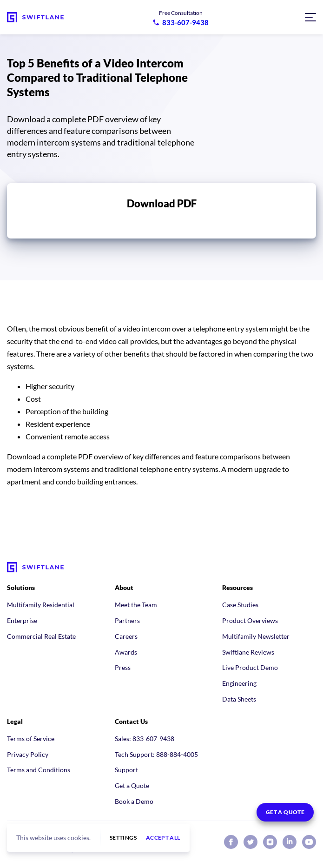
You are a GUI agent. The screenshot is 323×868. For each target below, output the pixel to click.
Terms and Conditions (39, 770)
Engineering (239, 683)
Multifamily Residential (41, 605)
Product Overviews (250, 620)
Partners (127, 620)
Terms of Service (31, 739)
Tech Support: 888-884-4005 (156, 754)
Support (126, 770)
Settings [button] (123, 838)
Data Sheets (239, 699)
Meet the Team (136, 605)
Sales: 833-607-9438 (145, 739)
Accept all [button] (163, 838)
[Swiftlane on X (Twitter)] (250, 842)
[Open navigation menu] (310, 17)
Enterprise (22, 620)
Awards (126, 652)
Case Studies (240, 605)
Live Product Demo (250, 667)
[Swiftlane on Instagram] (270, 842)
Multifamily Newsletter (256, 636)
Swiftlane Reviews (248, 652)
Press (123, 667)
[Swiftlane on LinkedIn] (290, 842)
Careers (126, 636)
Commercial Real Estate (41, 636)
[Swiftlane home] (35, 17)
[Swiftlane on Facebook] (231, 842)
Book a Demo (134, 801)
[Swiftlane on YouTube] (309, 842)
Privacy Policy (28, 754)
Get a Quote (132, 785)
